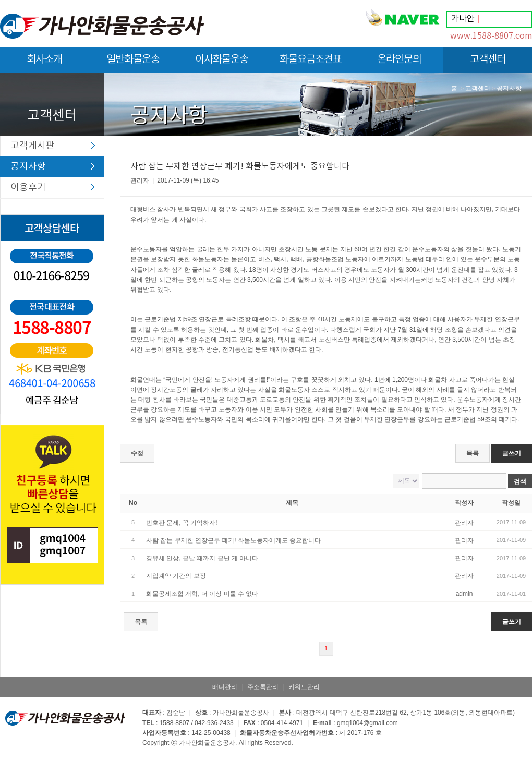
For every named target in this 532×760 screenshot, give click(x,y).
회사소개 (44, 63)
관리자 (464, 523)
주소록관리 (263, 687)
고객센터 (488, 63)
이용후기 (28, 188)
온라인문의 (399, 63)
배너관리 (225, 687)
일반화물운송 (133, 63)
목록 (473, 453)
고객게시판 (33, 146)
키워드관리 (304, 687)
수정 (137, 453)
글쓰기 (512, 453)
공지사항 (28, 167)
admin (464, 594)
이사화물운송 (222, 63)
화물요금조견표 (311, 63)
